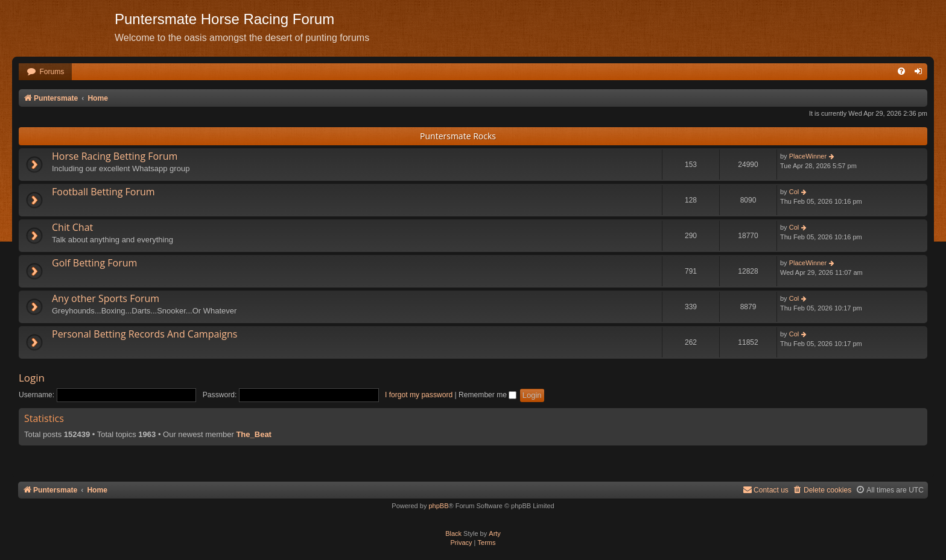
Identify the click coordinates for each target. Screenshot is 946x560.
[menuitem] (45, 72)
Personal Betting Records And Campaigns (144, 334)
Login (32, 378)
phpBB (438, 506)
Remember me (487, 395)
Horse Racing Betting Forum (115, 156)
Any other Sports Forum (106, 298)
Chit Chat (72, 227)
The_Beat (254, 434)
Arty (495, 533)
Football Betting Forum (103, 192)
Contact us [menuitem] (766, 490)
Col (794, 192)
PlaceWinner (808, 156)
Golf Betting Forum (94, 263)
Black (453, 533)
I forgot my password (419, 395)
